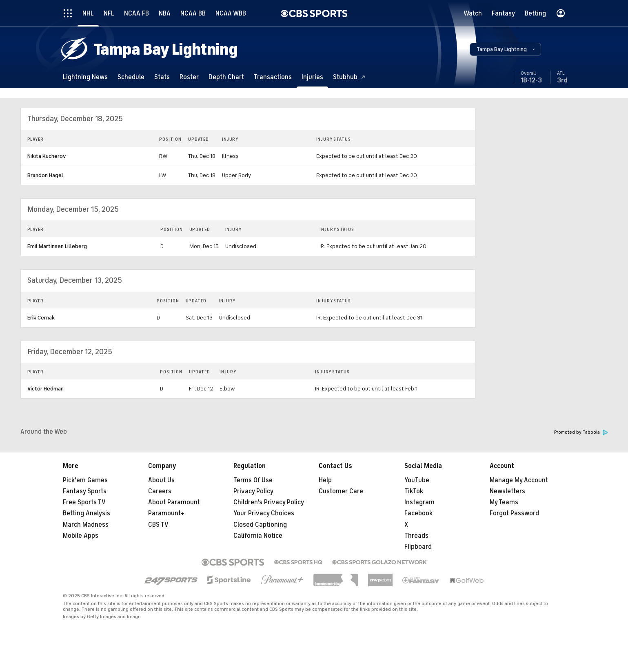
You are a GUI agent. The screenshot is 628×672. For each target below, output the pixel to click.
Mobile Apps (81, 536)
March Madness (86, 525)
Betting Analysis (87, 513)
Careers (160, 491)
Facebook (418, 513)
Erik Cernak (41, 318)
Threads (416, 536)
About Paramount (174, 502)
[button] (505, 49)
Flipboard (418, 547)
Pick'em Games (85, 480)
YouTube (417, 480)
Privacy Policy (253, 491)
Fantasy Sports (85, 491)
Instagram (419, 502)
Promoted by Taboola (581, 432)
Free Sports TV (84, 502)
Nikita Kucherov (47, 156)
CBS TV (158, 525)
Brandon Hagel (45, 175)
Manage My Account (519, 480)
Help (325, 480)
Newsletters (507, 491)
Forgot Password (514, 513)
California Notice (258, 536)
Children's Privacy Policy (269, 502)
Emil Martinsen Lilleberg (57, 246)
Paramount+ (166, 513)
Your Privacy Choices (264, 513)
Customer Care (341, 491)
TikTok (414, 491)
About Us (161, 480)
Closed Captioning (260, 525)
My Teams (504, 502)
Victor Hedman (45, 389)
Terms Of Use (253, 480)
